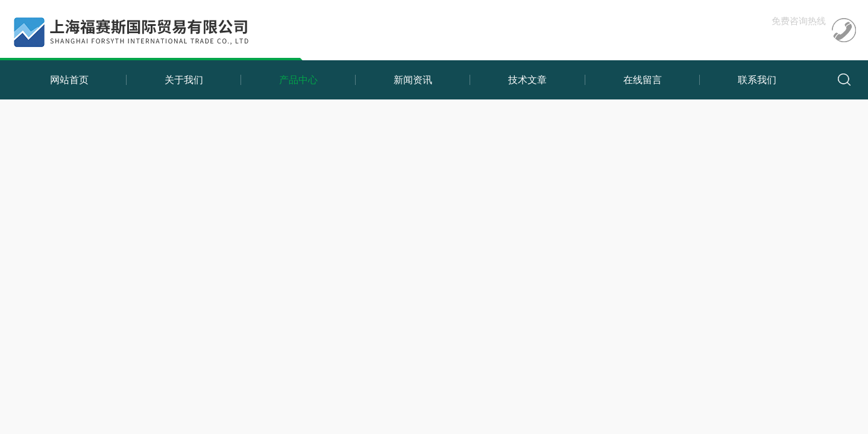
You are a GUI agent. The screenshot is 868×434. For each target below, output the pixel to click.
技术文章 (527, 80)
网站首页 (69, 80)
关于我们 (184, 80)
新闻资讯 (413, 80)
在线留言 (643, 80)
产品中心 (298, 80)
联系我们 (757, 80)
